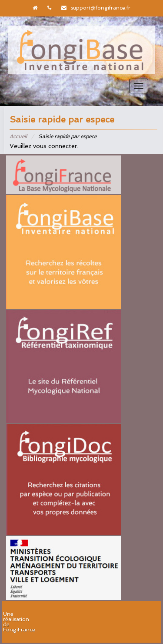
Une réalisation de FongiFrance (19, 622)
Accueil (18, 136)
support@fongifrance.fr (101, 8)
